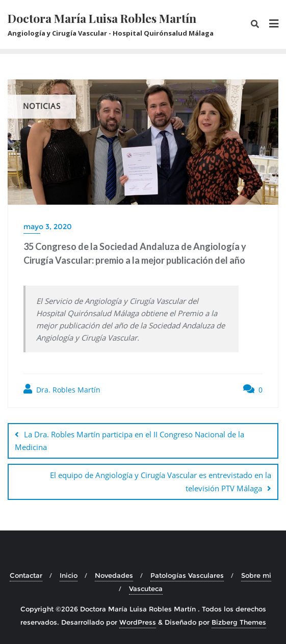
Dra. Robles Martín (62, 389)
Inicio (69, 575)
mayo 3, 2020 (48, 227)
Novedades (114, 575)
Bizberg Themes (239, 622)
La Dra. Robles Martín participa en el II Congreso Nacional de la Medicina (129, 441)
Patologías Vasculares (187, 575)
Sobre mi (256, 575)
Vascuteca (146, 589)
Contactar (26, 575)
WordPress (138, 622)
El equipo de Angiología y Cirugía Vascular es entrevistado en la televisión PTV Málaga (161, 481)
